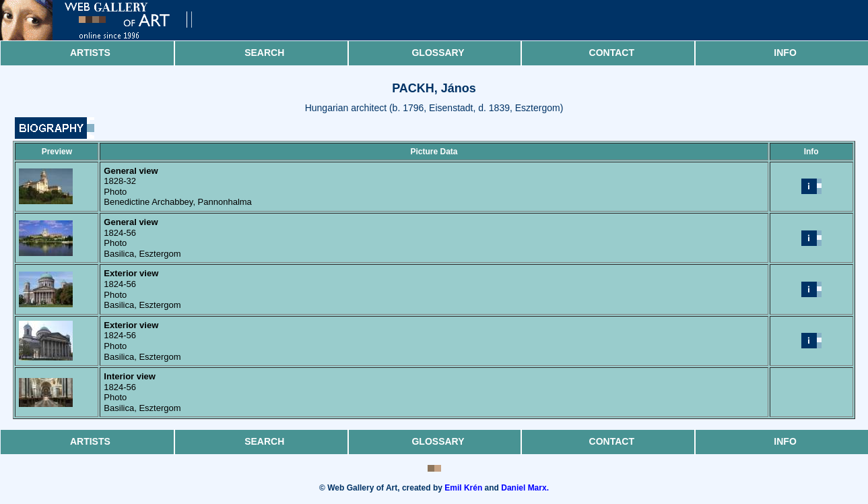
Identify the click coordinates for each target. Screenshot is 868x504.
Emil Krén (463, 488)
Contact (612, 53)
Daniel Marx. (525, 488)
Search (264, 53)
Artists (90, 53)
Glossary (438, 53)
